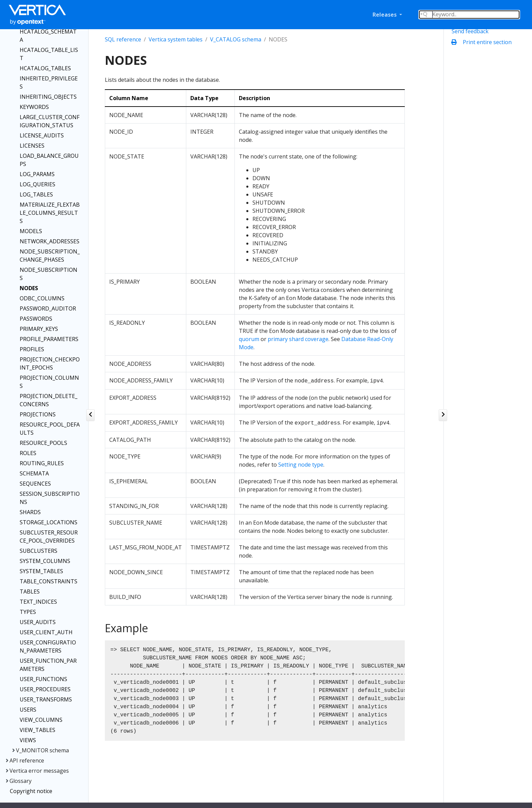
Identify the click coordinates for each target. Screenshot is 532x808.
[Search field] (469, 15)
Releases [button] (385, 15)
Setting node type (301, 465)
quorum (249, 339)
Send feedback (470, 31)
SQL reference (123, 39)
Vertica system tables (176, 39)
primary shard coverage (298, 339)
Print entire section (483, 42)
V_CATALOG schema (236, 39)
